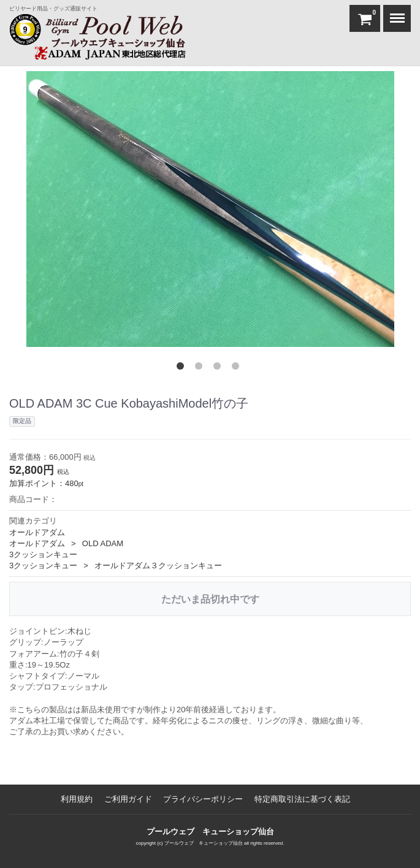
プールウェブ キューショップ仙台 (210, 832)
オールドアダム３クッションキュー (158, 565)
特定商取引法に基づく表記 (302, 799)
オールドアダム (37, 532)
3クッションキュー (43, 554)
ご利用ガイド (128, 799)
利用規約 (77, 799)
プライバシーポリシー (203, 799)
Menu (394, 12)
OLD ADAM (103, 543)
